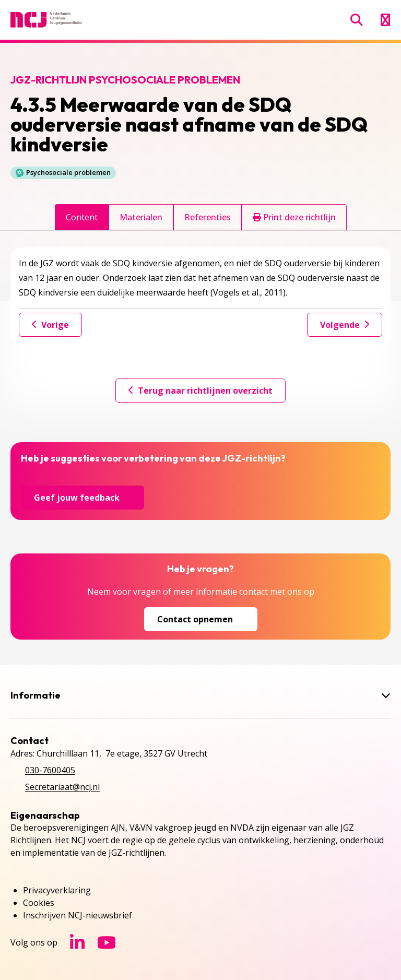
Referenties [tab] (208, 217)
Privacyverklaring (57, 890)
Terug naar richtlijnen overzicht (200, 391)
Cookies (39, 903)
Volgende (345, 325)
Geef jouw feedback (82, 498)
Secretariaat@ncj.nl (62, 787)
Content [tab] (82, 217)
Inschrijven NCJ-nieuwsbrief (78, 915)
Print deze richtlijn (294, 217)
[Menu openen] (385, 20)
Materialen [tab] (141, 217)
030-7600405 (50, 770)
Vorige (50, 325)
